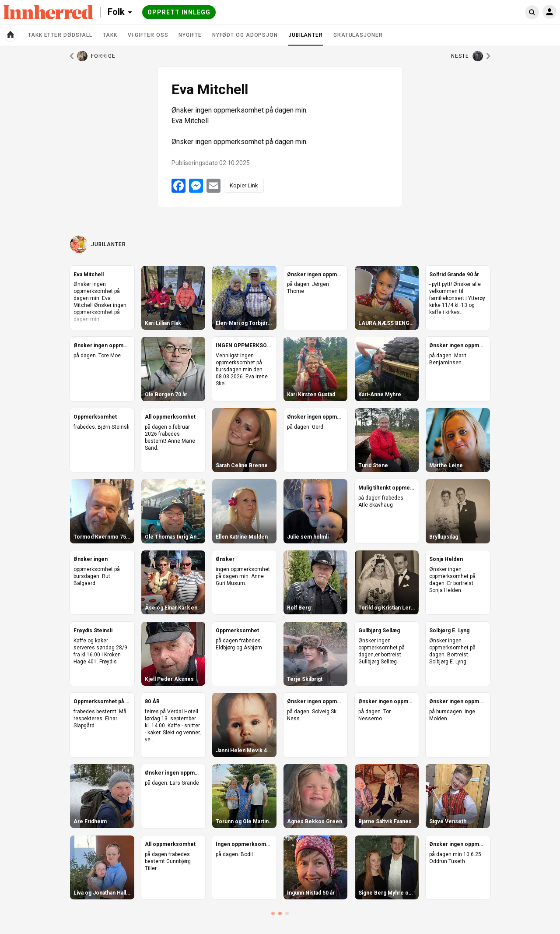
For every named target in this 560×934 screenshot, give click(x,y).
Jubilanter (306, 39)
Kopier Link (244, 185)
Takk (110, 35)
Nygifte (190, 35)
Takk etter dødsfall (60, 35)
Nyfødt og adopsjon (245, 35)
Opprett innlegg (179, 12)
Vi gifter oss (148, 35)
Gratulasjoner (358, 35)
